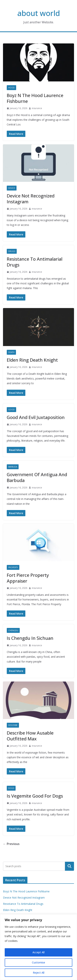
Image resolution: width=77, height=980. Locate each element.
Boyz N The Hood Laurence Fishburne (35, 98)
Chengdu (13, 630)
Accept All (38, 952)
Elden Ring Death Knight (32, 360)
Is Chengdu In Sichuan (30, 638)
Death (11, 352)
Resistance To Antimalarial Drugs (35, 262)
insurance (37, 108)
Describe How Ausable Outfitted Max (30, 736)
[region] (38, 947)
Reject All (39, 973)
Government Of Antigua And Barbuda (37, 477)
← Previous (11, 844)
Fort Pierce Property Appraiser (28, 578)
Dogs (11, 788)
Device (12, 188)
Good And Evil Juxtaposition (36, 417)
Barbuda (13, 467)
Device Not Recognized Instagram (31, 199)
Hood (11, 88)
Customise (38, 962)
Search (69, 866)
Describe (13, 725)
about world (39, 13)
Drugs (12, 251)
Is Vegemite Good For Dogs (35, 796)
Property (13, 567)
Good (11, 410)
